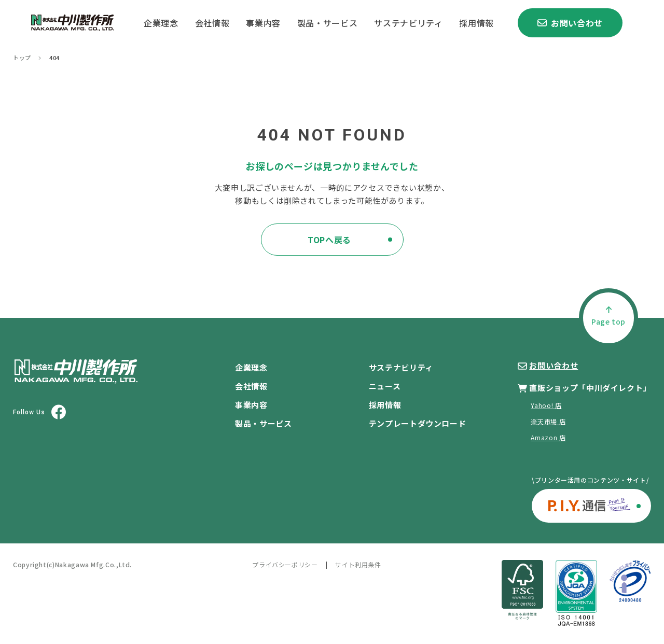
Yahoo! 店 (546, 405)
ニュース (385, 386)
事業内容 (263, 23)
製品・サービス (327, 23)
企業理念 (161, 23)
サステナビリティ (408, 23)
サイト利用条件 (358, 564)
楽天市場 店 (548, 421)
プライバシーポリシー (285, 564)
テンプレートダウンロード (418, 423)
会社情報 (212, 23)
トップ (22, 58)
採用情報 (476, 23)
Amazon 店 (548, 437)
